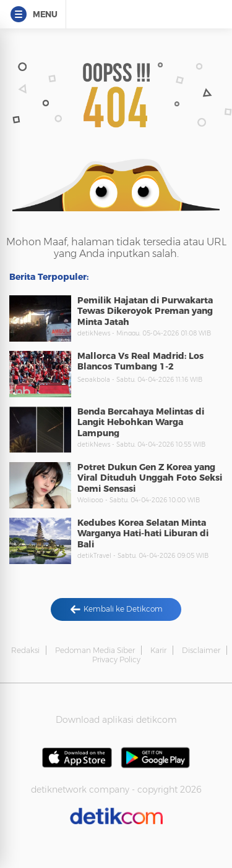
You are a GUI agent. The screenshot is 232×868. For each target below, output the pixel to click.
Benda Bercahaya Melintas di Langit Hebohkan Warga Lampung (141, 422)
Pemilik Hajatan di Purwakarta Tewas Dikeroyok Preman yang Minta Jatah (145, 311)
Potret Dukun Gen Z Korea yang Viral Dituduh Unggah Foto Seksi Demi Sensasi (150, 478)
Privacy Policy (116, 659)
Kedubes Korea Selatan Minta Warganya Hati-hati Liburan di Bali (143, 533)
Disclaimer (201, 650)
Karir (158, 650)
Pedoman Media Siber (95, 650)
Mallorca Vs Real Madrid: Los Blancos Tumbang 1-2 (140, 361)
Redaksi (25, 650)
